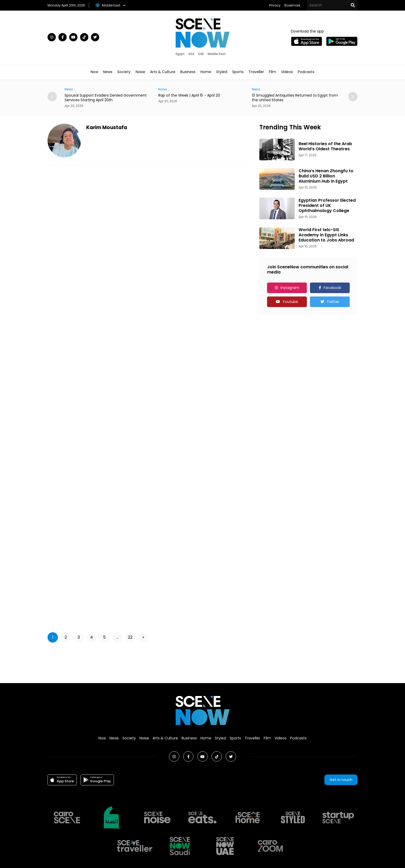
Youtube (290, 302)
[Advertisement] (202, 662)
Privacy (275, 5)
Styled (222, 72)
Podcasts (306, 72)
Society (124, 72)
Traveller (256, 72)
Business (188, 72)
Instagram (290, 288)
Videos (287, 72)
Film (272, 72)
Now (94, 72)
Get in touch (341, 780)
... (117, 637)
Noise (140, 72)
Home (206, 72)
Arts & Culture (163, 72)
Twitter (333, 302)
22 (130, 637)
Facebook (332, 288)
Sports (238, 72)
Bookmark (292, 5)
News (108, 72)
